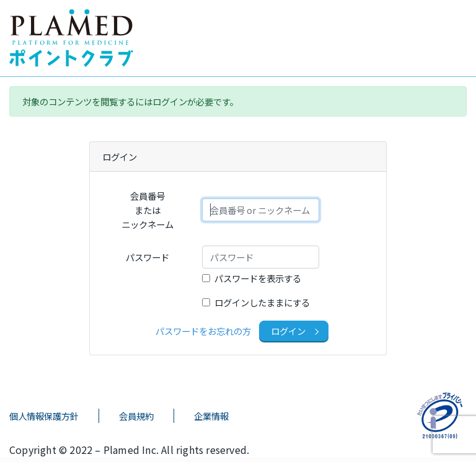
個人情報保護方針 (44, 416)
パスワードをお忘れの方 (203, 331)
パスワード (148, 257)
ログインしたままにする (262, 302)
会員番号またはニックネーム (148, 210)
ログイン (289, 331)
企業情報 (211, 416)
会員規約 (136, 416)
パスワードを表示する (258, 278)
